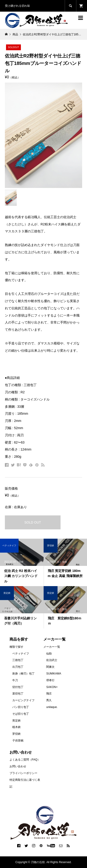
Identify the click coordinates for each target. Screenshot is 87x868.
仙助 (49, 654)
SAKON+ (52, 687)
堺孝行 (50, 680)
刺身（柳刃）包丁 (23, 674)
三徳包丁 (18, 660)
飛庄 (49, 694)
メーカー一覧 (52, 647)
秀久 (49, 700)
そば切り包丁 (21, 714)
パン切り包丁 (21, 707)
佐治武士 (52, 660)
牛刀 (15, 680)
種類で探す (16, 647)
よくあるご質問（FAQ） (25, 760)
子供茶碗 (18, 741)
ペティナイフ (21, 654)
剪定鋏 (16, 721)
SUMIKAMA (54, 674)
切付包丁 (18, 687)
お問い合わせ (18, 766)
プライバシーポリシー (23, 773)
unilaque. (52, 707)
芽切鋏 (16, 734)
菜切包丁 (18, 694)
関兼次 (50, 667)
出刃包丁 (18, 667)
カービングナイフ (23, 700)
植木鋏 (16, 727)
